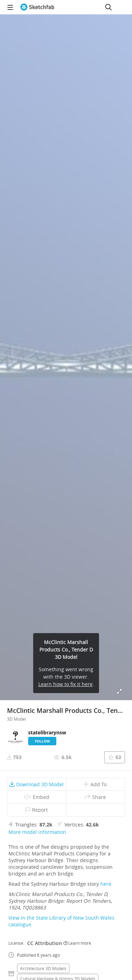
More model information (37, 832)
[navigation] (10, 7)
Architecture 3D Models (43, 968)
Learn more (77, 943)
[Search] (108, 7)
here (106, 884)
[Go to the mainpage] (37, 7)
